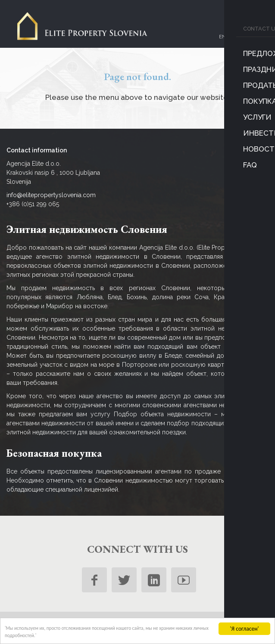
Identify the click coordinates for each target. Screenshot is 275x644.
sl (230, 39)
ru (240, 39)
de (250, 39)
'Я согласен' (245, 625)
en (220, 39)
